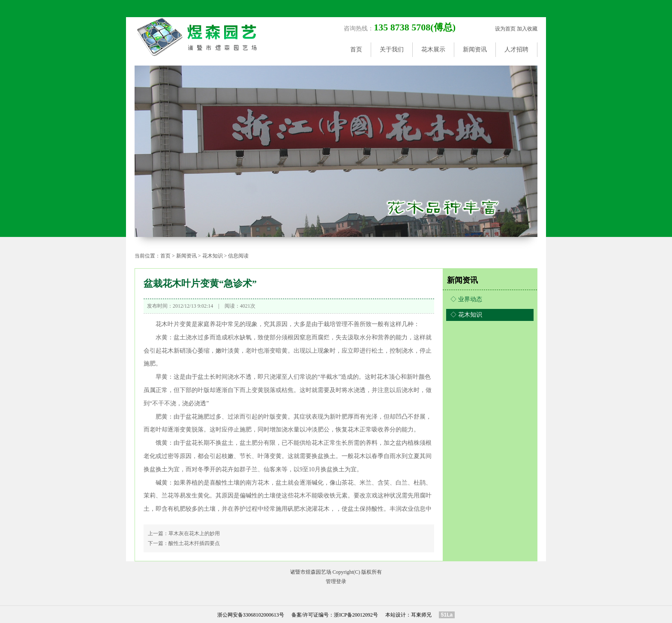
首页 (356, 49)
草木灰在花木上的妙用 (194, 533)
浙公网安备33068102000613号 (251, 615)
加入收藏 (527, 29)
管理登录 (336, 581)
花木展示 (433, 49)
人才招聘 (516, 49)
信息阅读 (238, 256)
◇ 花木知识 (466, 315)
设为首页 (505, 29)
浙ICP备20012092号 (356, 615)
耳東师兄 (421, 615)
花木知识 (213, 256)
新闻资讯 (475, 49)
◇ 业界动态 (466, 299)
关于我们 (392, 49)
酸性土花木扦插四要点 (194, 543)
